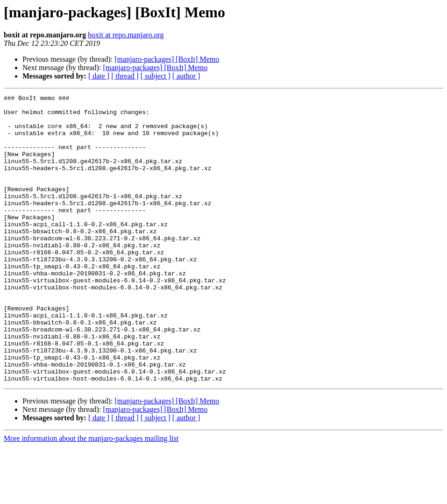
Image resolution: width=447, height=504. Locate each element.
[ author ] (186, 76)
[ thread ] (125, 76)
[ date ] (99, 76)
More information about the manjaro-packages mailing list (91, 496)
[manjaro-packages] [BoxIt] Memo (167, 59)
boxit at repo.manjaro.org (126, 35)
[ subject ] (156, 76)
